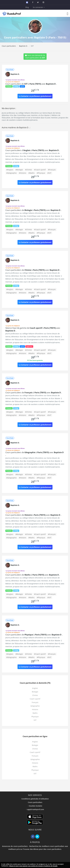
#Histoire (23, 173)
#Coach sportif (40, 170)
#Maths (31, 173)
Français (35, 702)
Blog (27, 7)
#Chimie (28, 170)
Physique (35, 717)
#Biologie (19, 170)
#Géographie (11, 173)
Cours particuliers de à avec (31, 84)
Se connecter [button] (39, 7)
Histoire (35, 709)
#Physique (41, 173)
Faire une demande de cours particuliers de (35, 56)
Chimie (35, 695)
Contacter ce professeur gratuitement (35, 96)
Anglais (35, 688)
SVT (35, 720)
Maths (35, 713)
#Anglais (10, 170)
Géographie (35, 706)
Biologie (35, 692)
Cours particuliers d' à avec (33, 150)
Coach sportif (35, 699)
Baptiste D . (23, 46)
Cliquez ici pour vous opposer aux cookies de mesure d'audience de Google (33, 866)
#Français (52, 170)
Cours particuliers (9, 46)
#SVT (49, 173)
